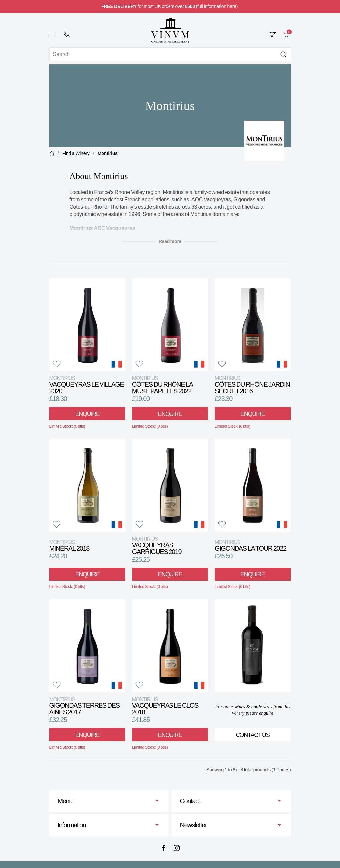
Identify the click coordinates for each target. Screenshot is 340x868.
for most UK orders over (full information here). (170, 6)
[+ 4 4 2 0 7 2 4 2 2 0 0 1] (67, 34)
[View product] (87, 325)
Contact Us (253, 735)
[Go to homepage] (170, 30)
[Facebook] (164, 848)
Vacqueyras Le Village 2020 (87, 385)
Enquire (87, 414)
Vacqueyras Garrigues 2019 (157, 545)
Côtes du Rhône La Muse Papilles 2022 (162, 385)
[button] (53, 35)
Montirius (108, 153)
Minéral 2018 (69, 545)
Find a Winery (76, 153)
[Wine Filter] (273, 34)
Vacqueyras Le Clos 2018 (165, 706)
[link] (287, 34)
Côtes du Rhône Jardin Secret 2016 (252, 385)
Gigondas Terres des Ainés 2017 (85, 706)
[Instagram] (177, 848)
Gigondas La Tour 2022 (250, 545)
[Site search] (170, 54)
